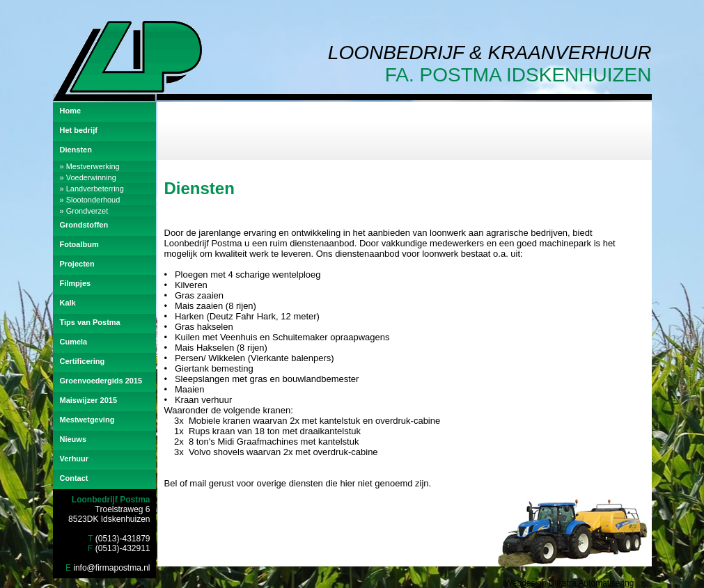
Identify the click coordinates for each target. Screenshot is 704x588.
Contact (74, 478)
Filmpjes (76, 283)
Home (71, 111)
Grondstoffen (84, 225)
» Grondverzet (84, 211)
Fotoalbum (79, 244)
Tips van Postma (90, 322)
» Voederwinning (88, 177)
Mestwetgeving (87, 420)
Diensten (76, 150)
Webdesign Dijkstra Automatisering (570, 583)
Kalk (68, 303)
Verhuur (75, 459)
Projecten (77, 264)
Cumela (74, 342)
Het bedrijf (79, 130)
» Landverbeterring (92, 189)
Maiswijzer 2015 (89, 400)
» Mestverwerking (90, 166)
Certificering (83, 361)
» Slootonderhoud (90, 200)
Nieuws (73, 439)
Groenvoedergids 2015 (101, 381)
